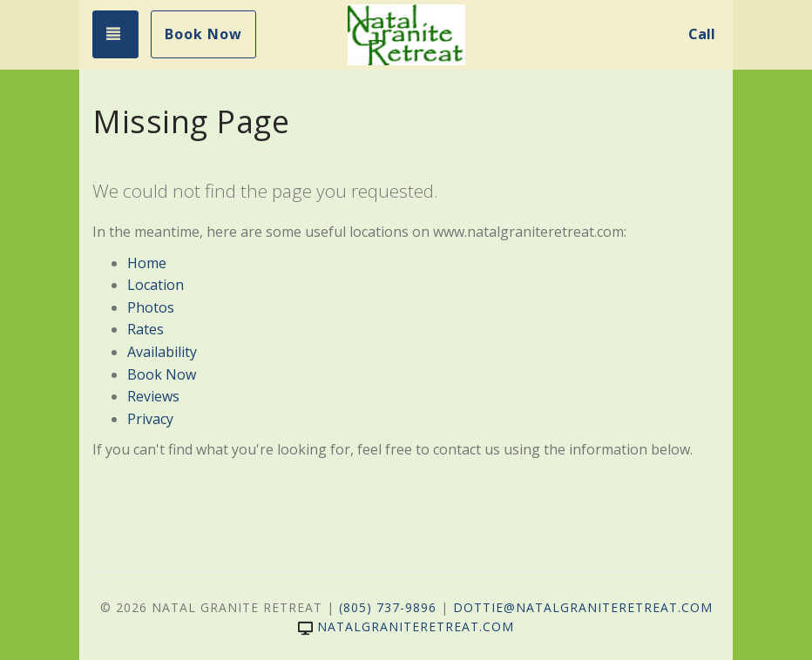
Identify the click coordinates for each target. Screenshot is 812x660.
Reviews (153, 396)
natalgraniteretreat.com (406, 626)
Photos (151, 307)
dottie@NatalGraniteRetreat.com (583, 607)
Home (147, 263)
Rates (145, 329)
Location (156, 285)
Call (702, 34)
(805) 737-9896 (388, 607)
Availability (162, 352)
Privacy (150, 419)
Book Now (203, 34)
